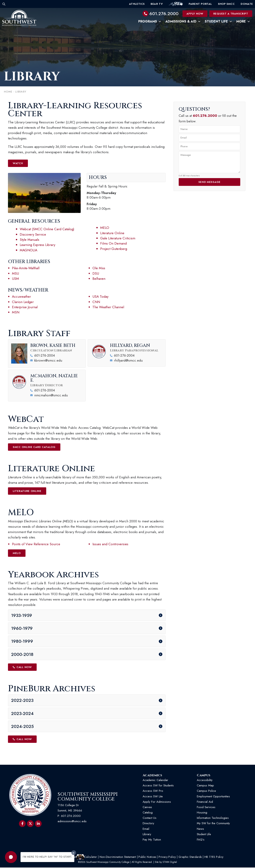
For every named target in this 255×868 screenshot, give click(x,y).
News (200, 829)
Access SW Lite (153, 797)
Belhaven (99, 279)
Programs (150, 21)
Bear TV (157, 4)
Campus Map (205, 786)
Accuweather (21, 297)
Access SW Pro (153, 791)
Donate (247, 4)
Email (146, 829)
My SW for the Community (213, 824)
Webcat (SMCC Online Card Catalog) (47, 229)
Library (147, 835)
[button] (11, 857)
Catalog (148, 813)
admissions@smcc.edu (72, 822)
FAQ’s (201, 840)
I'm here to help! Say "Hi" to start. (47, 857)
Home (8, 92)
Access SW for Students (158, 786)
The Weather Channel (108, 307)
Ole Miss (99, 268)
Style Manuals (29, 240)
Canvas (147, 808)
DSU (96, 273)
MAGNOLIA (28, 250)
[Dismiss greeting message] (74, 853)
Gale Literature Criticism (118, 238)
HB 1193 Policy (214, 857)
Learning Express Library (37, 245)
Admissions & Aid (183, 21)
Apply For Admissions (157, 802)
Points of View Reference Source (36, 544)
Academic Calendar (155, 780)
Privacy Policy (167, 857)
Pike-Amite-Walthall (26, 268)
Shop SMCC (226, 4)
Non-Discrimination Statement (118, 857)
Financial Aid (205, 802)
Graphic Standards (190, 857)
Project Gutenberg (114, 249)
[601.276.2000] (145, 14)
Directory (148, 824)
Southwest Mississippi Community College (88, 797)
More (243, 21)
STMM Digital (170, 862)
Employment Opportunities (214, 797)
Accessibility (205, 780)
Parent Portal (200, 4)
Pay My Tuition (152, 840)
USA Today (100, 297)
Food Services (206, 808)
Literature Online (112, 233)
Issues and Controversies (110, 544)
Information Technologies (213, 818)
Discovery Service (33, 234)
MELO (105, 228)
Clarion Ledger (23, 302)
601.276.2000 (164, 14)
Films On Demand (113, 244)
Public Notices (147, 857)
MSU (15, 273)
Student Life (219, 21)
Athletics (137, 4)
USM (15, 279)
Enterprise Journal (25, 307)
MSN (16, 312)
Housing (202, 813)
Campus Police (206, 791)
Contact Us (150, 818)
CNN (96, 302)
